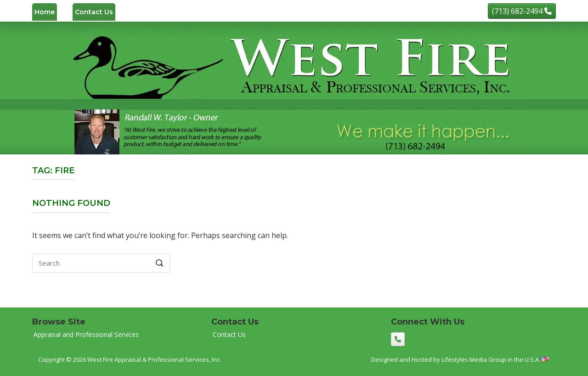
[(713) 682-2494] (522, 11)
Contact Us (94, 12)
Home (45, 12)
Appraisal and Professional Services (86, 334)
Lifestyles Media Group (474, 359)
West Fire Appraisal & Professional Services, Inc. (154, 359)
